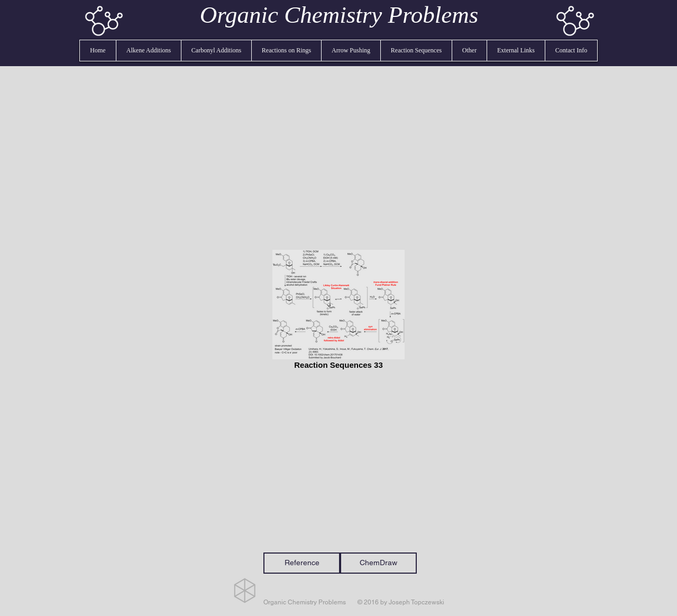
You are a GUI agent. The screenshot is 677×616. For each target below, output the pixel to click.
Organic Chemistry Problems (339, 15)
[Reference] (302, 563)
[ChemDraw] (378, 563)
